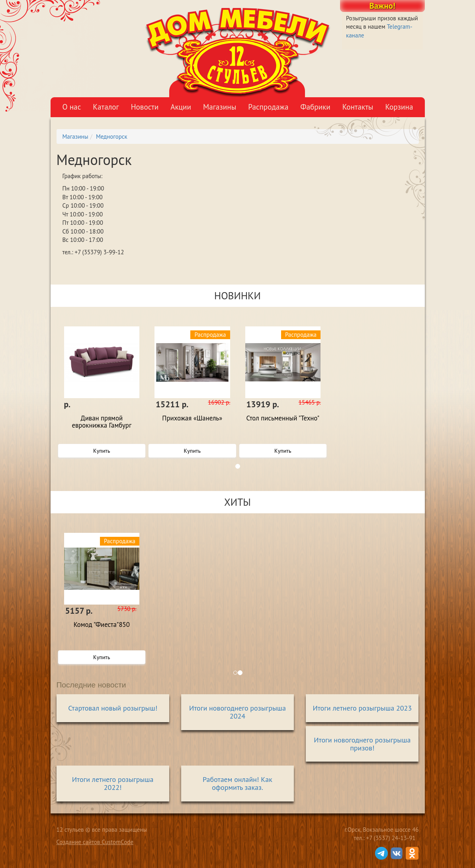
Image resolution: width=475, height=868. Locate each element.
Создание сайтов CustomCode (95, 842)
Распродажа (268, 107)
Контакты (358, 107)
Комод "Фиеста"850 (102, 625)
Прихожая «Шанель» (192, 418)
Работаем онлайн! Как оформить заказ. (237, 783)
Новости (145, 107)
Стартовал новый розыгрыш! (113, 708)
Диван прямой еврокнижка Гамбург (102, 422)
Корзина (399, 107)
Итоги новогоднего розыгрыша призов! (362, 744)
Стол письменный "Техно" (283, 418)
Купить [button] (102, 451)
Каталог (106, 107)
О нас (72, 107)
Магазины (220, 107)
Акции (181, 107)
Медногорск (112, 136)
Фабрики (315, 107)
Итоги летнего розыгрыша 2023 (362, 708)
